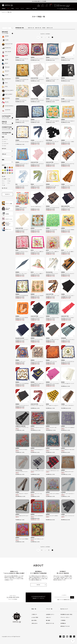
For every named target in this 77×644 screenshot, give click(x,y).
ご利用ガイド (28, 8)
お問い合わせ (34, 623)
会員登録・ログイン (50, 614)
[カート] (50, 5)
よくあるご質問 (35, 617)
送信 (72, 597)
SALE (8, 8)
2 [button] (42, 37)
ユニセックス (6, 144)
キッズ (5, 146)
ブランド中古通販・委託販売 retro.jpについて (65, 9)
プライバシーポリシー (65, 617)
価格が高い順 (38, 28)
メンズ (5, 141)
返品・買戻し (35, 8)
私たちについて (64, 609)
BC (10, 181)
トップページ (4, 12)
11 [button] (49, 37)
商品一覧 (34, 609)
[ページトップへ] (73, 641)
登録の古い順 (50, 28)
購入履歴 (48, 620)
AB (4, 185)
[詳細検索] (39, 5)
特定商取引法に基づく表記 (66, 614)
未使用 (5, 179)
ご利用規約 (63, 620)
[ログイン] (47, 5)
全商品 (13, 8)
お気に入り (48, 617)
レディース (6, 139)
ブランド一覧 (49, 609)
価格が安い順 (31, 28)
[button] (52, 37)
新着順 (44, 28)
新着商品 (4, 8)
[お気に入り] (43, 5)
